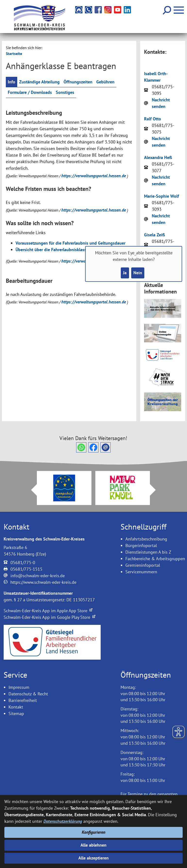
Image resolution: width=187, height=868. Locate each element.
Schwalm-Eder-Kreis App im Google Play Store (49, 617)
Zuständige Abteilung (39, 82)
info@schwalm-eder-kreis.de (38, 576)
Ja (125, 273)
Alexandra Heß (158, 157)
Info (12, 82)
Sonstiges (65, 93)
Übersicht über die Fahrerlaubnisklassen (53, 250)
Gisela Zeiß (154, 235)
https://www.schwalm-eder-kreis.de (43, 582)
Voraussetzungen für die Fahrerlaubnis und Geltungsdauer (70, 243)
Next (156, 490)
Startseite (14, 53)
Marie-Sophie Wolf (162, 196)
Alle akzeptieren (93, 858)
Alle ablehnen (93, 845)
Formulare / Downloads (30, 93)
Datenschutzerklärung (63, 821)
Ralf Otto (153, 119)
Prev (31, 490)
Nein (138, 273)
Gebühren (105, 82)
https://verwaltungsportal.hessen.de (94, 176)
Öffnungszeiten (78, 82)
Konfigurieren (93, 832)
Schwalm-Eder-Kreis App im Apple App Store (48, 611)
